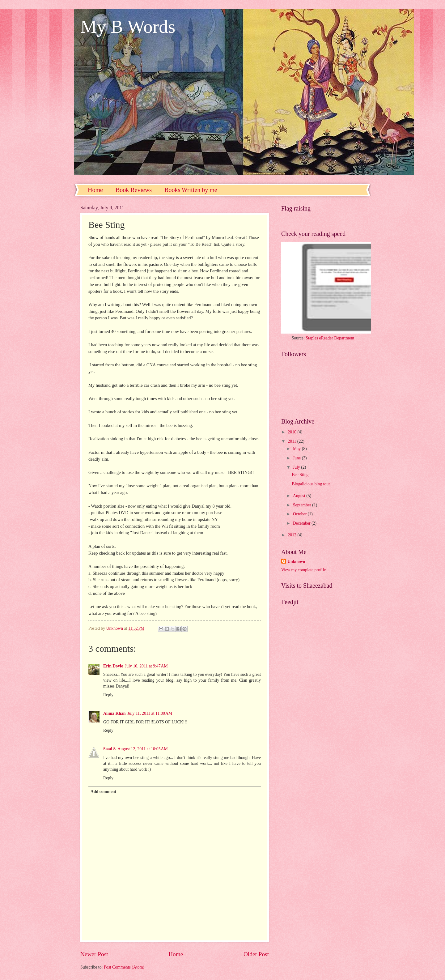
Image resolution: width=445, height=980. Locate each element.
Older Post (256, 954)
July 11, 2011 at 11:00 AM (150, 713)
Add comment (103, 792)
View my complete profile (303, 570)
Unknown (296, 562)
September (303, 505)
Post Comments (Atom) (124, 967)
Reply (108, 695)
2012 (292, 535)
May (297, 449)
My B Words (128, 27)
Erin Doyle (113, 666)
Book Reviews (134, 190)
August (300, 496)
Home (95, 190)
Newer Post (94, 954)
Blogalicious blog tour (311, 484)
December (302, 523)
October (300, 514)
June (297, 458)
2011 (292, 441)
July (297, 467)
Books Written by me (191, 190)
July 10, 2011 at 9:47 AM (146, 666)
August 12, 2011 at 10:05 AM (143, 749)
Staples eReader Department (330, 338)
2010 (292, 432)
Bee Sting (300, 475)
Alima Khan (114, 713)
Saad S (109, 749)
